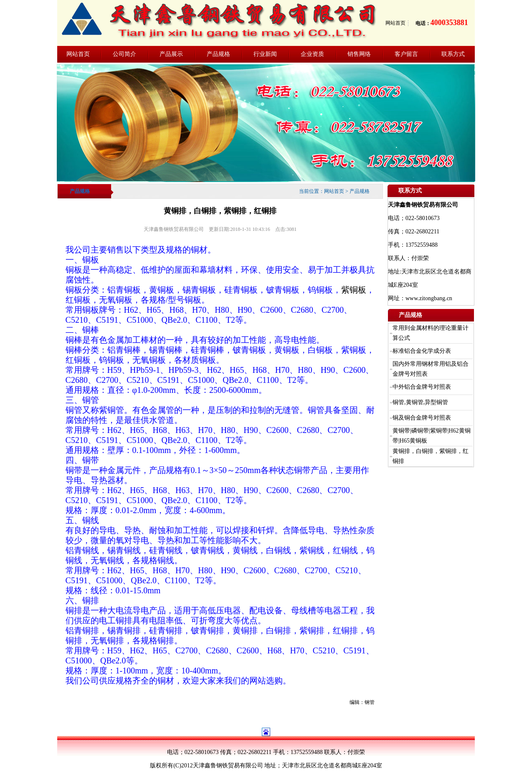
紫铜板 (354, 290)
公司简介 (124, 54)
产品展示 (171, 54)
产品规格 (218, 54)
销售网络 (359, 54)
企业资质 (312, 54)
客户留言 (406, 54)
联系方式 (453, 54)
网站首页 (395, 23)
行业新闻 (265, 54)
